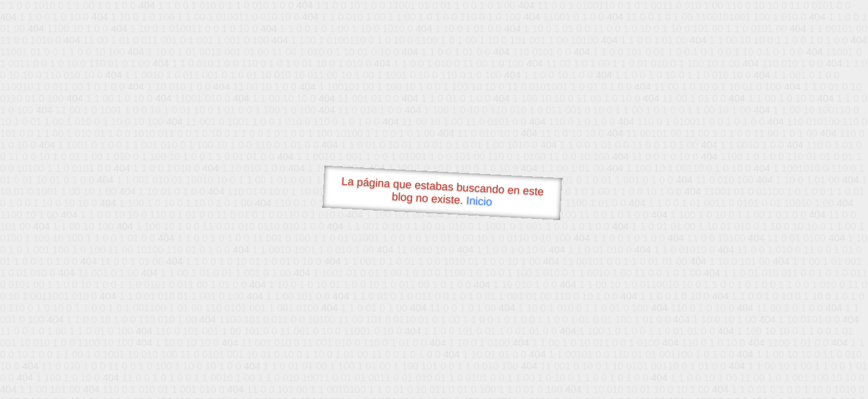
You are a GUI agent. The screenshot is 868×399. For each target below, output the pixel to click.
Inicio (479, 201)
